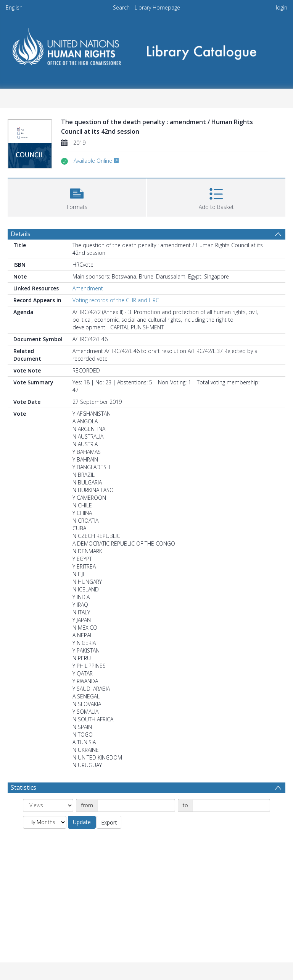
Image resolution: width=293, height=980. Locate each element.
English (14, 7)
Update (82, 822)
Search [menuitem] (121, 7)
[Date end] (231, 805)
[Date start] (136, 805)
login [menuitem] (282, 7)
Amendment (88, 288)
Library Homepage (157, 7)
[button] (77, 197)
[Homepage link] (146, 48)
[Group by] (48, 805)
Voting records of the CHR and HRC (116, 300)
